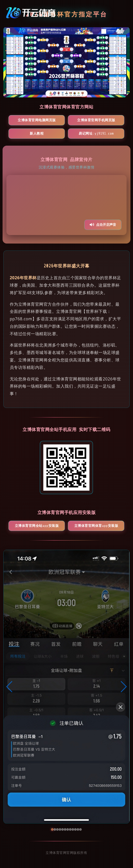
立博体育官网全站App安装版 (37, 526)
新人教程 (37, 133)
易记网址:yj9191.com (96, 133)
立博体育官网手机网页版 (96, 120)
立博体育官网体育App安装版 (96, 526)
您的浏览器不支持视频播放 (66, 205)
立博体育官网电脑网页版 (37, 120)
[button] (10, 687)
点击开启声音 (103, 225)
